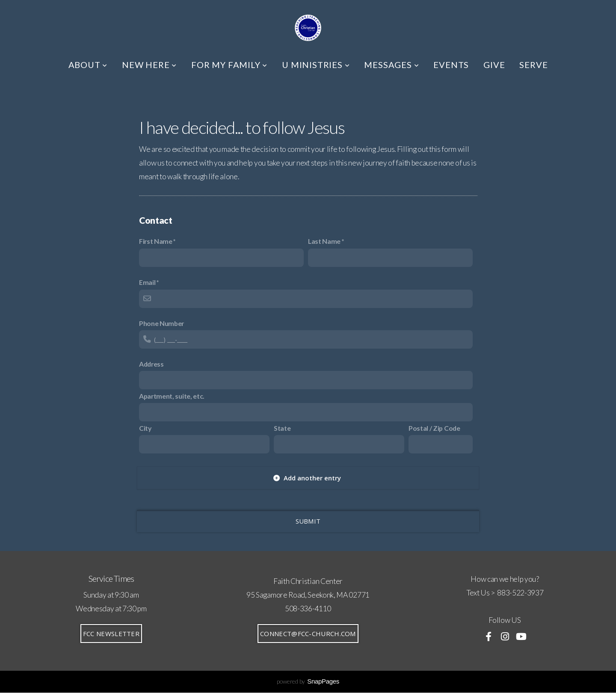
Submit (308, 521)
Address (151, 364)
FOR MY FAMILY (229, 65)
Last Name (324, 241)
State (282, 428)
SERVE (533, 65)
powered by (308, 681)
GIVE (494, 65)
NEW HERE (149, 65)
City (145, 428)
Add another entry (307, 478)
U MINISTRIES (316, 65)
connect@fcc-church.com (308, 634)
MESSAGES (391, 65)
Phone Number (161, 323)
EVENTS (451, 65)
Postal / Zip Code (434, 428)
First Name (156, 241)
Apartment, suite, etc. (172, 396)
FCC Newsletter (111, 634)
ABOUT (88, 65)
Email (147, 282)
